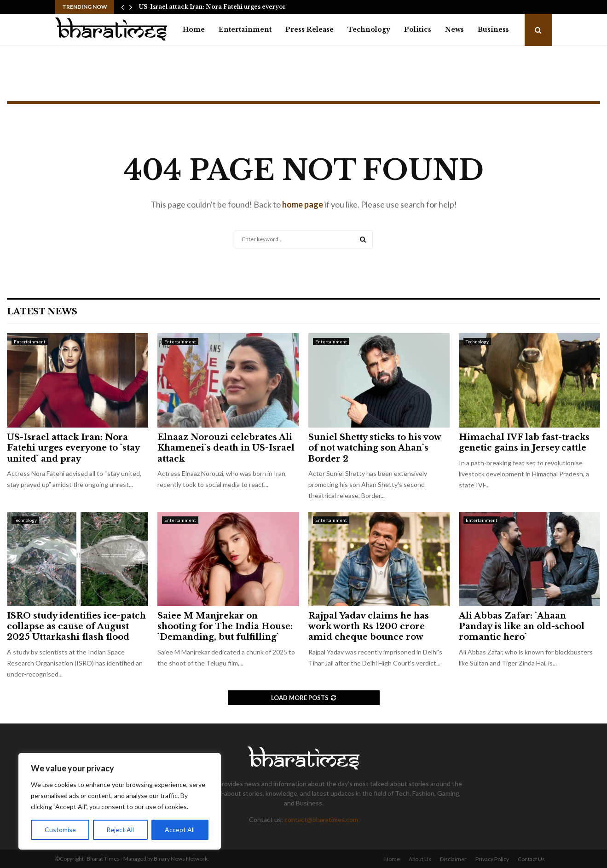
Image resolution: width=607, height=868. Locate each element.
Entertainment (245, 29)
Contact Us (531, 859)
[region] (120, 801)
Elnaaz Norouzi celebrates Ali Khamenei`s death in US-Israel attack (226, 448)
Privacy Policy (492, 859)
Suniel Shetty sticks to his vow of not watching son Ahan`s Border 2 (375, 448)
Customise (60, 830)
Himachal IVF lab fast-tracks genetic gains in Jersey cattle (524, 443)
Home (194, 29)
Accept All (180, 830)
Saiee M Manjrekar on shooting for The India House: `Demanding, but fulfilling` (225, 627)
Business (493, 29)
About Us (420, 859)
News (454, 29)
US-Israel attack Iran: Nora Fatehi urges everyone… (217, 7)
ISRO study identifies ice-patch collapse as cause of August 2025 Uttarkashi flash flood (76, 627)
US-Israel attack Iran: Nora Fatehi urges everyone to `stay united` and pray (73, 448)
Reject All (121, 830)
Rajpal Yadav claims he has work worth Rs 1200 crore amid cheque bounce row (369, 627)
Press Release (309, 29)
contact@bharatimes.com (321, 819)
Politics (418, 29)
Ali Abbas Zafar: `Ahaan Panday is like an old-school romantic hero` (522, 627)
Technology (369, 29)
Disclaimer (453, 859)
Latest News (42, 312)
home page (303, 204)
